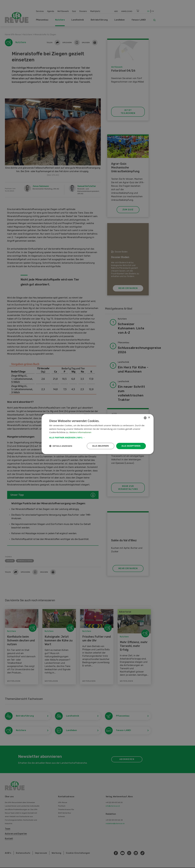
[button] (98, 437)
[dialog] (98, 434)
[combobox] (145, 418)
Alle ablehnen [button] (100, 446)
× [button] (149, 418)
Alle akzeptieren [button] (131, 446)
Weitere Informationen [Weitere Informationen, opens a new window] (81, 432)
